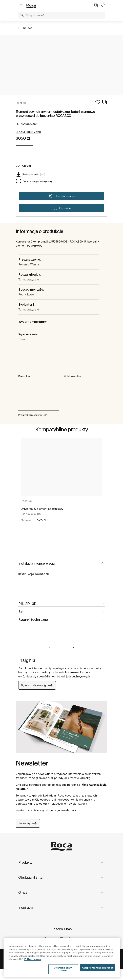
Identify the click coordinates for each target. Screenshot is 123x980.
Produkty (61, 862)
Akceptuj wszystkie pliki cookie (98, 968)
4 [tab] (66, 648)
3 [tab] (61, 648)
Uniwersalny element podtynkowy (42, 509)
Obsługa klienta (61, 877)
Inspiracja (61, 907)
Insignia (27, 660)
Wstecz (27, 28)
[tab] (61, 564)
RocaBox (27, 501)
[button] (22, 16)
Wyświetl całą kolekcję (37, 685)
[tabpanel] (61, 483)
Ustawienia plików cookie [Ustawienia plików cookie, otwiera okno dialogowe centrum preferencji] (63, 969)
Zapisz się (28, 823)
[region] (62, 957)
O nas (61, 892)
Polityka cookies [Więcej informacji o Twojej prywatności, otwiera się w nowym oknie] (33, 959)
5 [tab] (70, 648)
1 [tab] (53, 648)
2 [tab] (57, 648)
